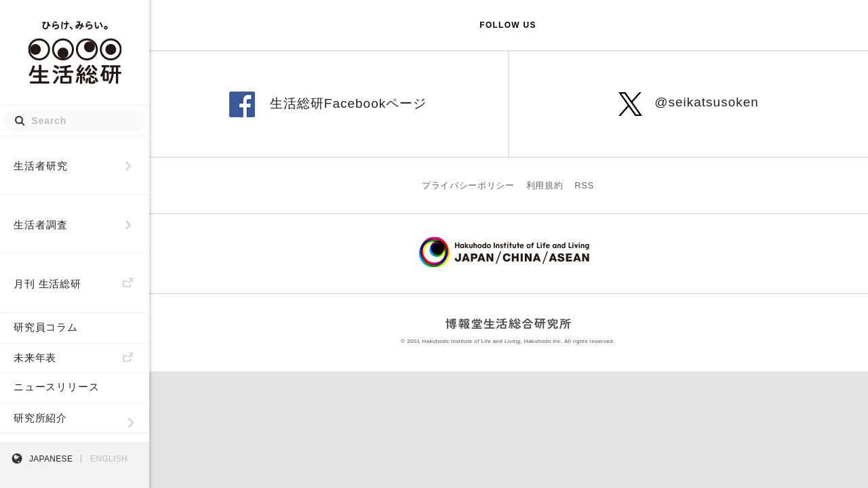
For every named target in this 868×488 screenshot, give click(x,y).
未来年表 (35, 358)
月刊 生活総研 (47, 284)
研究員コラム (46, 327)
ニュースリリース (56, 387)
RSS (584, 185)
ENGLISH (109, 459)
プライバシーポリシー (468, 185)
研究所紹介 (40, 418)
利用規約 (545, 185)
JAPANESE (51, 459)
